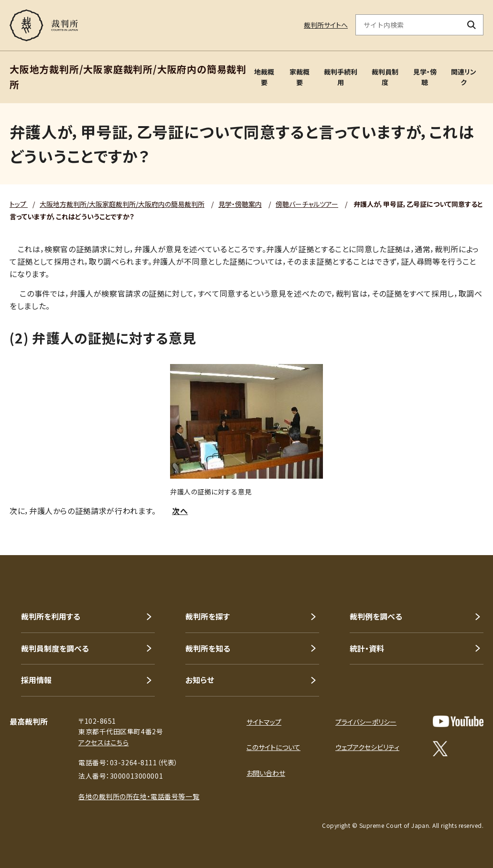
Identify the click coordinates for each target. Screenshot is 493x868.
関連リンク (464, 77)
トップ (19, 204)
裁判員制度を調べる (55, 648)
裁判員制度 (385, 77)
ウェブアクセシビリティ (367, 747)
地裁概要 (264, 77)
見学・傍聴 (425, 77)
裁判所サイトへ (326, 25)
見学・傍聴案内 (240, 204)
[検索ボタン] (472, 25)
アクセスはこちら (103, 742)
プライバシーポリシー (366, 722)
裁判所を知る (208, 648)
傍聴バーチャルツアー (307, 204)
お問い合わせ (266, 773)
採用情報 (36, 680)
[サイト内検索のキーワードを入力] (408, 25)
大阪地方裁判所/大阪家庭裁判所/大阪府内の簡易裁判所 (122, 204)
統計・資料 (367, 648)
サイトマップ (264, 722)
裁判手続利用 (341, 77)
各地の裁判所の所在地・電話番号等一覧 (139, 796)
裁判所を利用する (51, 616)
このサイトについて (273, 747)
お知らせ (200, 680)
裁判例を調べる (376, 616)
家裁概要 (300, 77)
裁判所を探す (208, 616)
